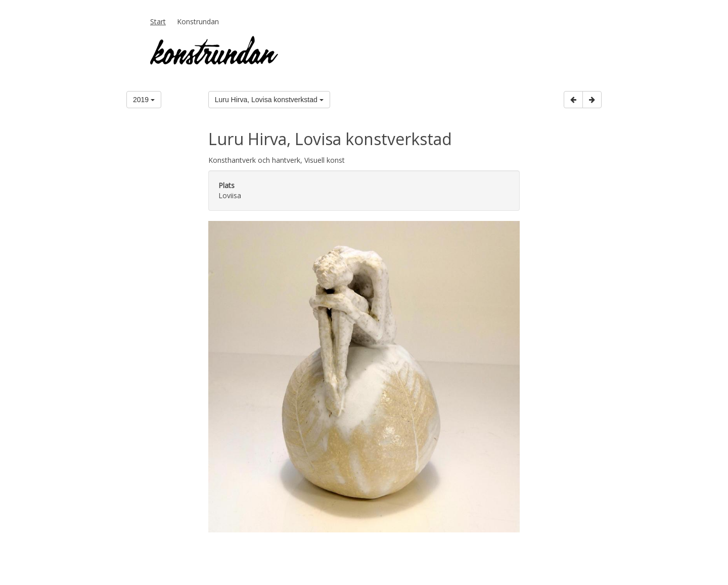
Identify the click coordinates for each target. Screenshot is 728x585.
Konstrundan (198, 21)
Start (158, 21)
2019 (144, 100)
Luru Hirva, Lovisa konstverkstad (269, 100)
